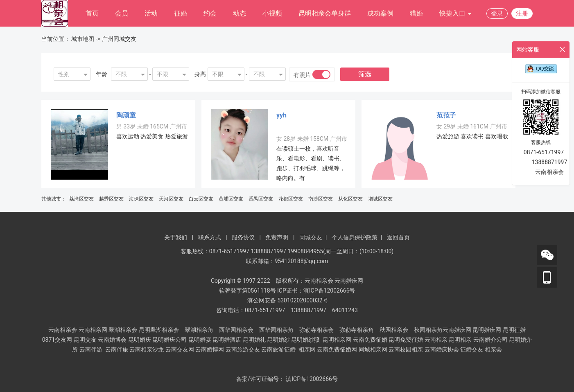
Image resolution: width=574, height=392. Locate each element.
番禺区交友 (261, 199)
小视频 (272, 13)
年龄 (102, 74)
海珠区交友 (141, 199)
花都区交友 (291, 199)
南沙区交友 (321, 199)
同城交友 (311, 237)
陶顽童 (126, 115)
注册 (522, 14)
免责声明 (277, 237)
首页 (92, 13)
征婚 (181, 13)
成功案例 (380, 13)
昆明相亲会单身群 (325, 13)
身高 (200, 74)
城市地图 (83, 39)
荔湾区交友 (81, 199)
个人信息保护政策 (355, 237)
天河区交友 (171, 199)
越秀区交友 (111, 199)
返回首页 (398, 237)
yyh (281, 115)
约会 (210, 13)
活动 (151, 13)
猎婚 (416, 13)
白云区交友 (201, 199)
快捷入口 (456, 14)
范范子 (446, 115)
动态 (240, 13)
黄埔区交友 (231, 199)
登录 (497, 14)
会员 (122, 13)
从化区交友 (350, 199)
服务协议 (243, 237)
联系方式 (210, 237)
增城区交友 (380, 199)
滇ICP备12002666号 (312, 379)
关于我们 (176, 237)
